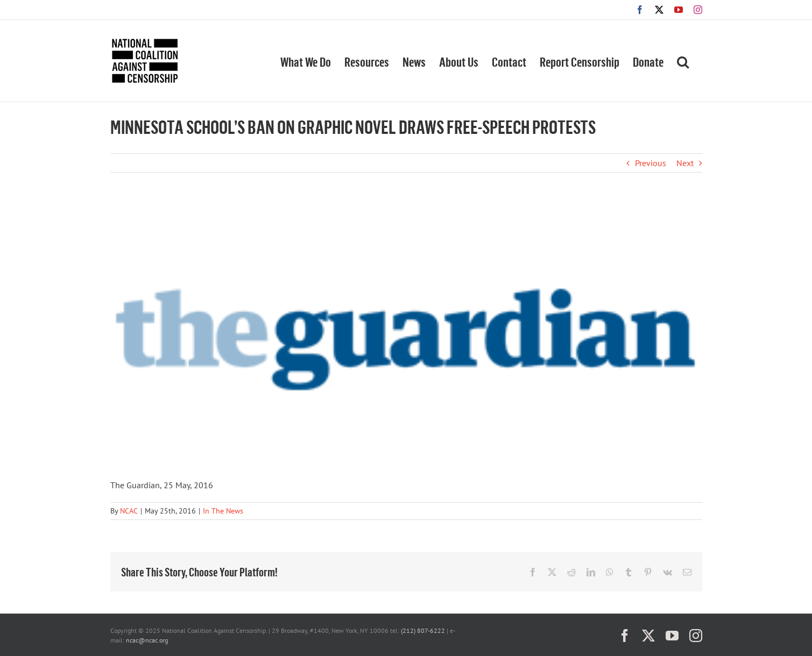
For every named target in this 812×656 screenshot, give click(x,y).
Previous (651, 163)
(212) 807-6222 (423, 630)
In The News (223, 511)
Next (685, 163)
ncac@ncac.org (147, 640)
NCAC (129, 511)
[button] (683, 61)
